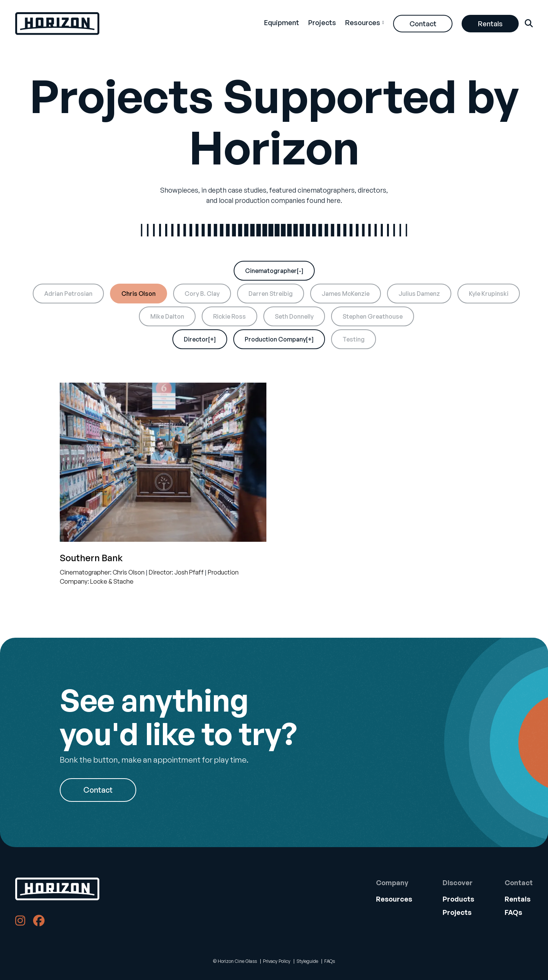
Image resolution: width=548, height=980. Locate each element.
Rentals (490, 24)
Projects (322, 22)
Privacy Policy (277, 961)
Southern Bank (91, 558)
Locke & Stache (112, 581)
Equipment (282, 22)
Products (458, 899)
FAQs (513, 912)
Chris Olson (129, 572)
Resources (363, 22)
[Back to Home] (57, 889)
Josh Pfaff (189, 572)
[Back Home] (57, 24)
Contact (423, 24)
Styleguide (307, 961)
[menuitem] (282, 24)
